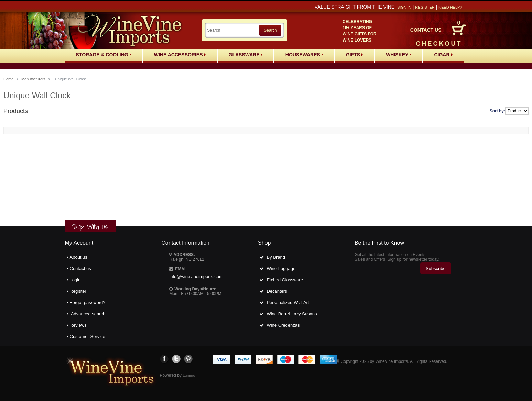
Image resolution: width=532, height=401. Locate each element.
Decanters (277, 291)
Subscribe (436, 269)
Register (425, 7)
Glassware (246, 55)
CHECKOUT (439, 44)
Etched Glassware (285, 280)
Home (8, 79)
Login (75, 280)
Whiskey (398, 55)
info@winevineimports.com (196, 276)
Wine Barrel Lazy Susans (292, 314)
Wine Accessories (180, 55)
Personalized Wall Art (288, 303)
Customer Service (88, 337)
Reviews (78, 325)
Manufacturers (33, 79)
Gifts (354, 55)
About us (79, 257)
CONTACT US (426, 30)
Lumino (189, 375)
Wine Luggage (281, 269)
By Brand (276, 257)
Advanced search (88, 314)
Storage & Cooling (104, 55)
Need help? (450, 7)
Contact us (80, 269)
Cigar (443, 55)
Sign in (404, 7)
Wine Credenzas (283, 325)
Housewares (304, 55)
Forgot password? (88, 303)
